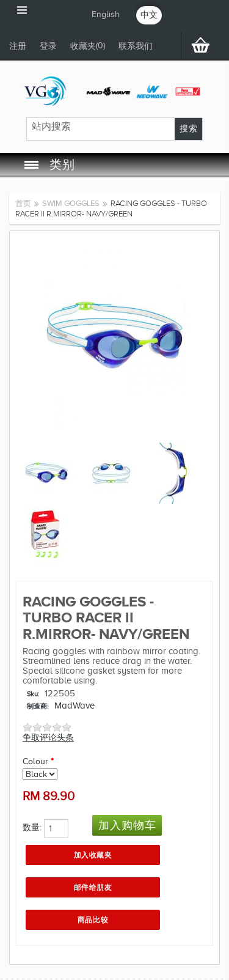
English (106, 14)
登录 (48, 46)
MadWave (75, 706)
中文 (149, 15)
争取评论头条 (48, 738)
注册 (18, 46)
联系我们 (136, 46)
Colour (35, 761)
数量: (32, 827)
